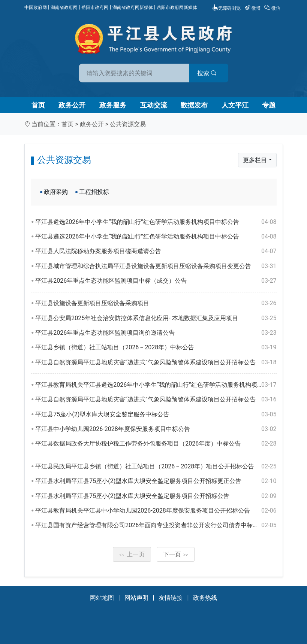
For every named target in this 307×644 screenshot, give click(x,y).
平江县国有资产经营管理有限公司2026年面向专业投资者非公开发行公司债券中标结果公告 (156, 525)
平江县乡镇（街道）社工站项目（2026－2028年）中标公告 (156, 347)
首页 (38, 105)
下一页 (176, 554)
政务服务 (113, 105)
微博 (253, 8)
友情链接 (171, 598)
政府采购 (56, 192)
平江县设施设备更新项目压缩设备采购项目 (156, 303)
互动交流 (154, 105)
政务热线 (205, 598)
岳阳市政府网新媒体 (177, 7)
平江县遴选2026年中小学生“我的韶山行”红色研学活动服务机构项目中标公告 (156, 222)
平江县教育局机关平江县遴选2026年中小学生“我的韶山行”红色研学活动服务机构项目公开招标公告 (156, 385)
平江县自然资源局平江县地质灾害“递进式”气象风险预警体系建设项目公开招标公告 (156, 362)
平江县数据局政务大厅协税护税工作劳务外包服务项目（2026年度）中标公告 (156, 444)
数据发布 (194, 105)
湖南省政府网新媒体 (133, 7)
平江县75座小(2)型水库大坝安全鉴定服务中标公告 (156, 414)
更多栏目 (255, 160)
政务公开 (72, 105)
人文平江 (235, 105)
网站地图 (102, 598)
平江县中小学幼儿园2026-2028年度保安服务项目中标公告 (156, 429)
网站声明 (136, 598)
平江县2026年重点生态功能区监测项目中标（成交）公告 (156, 281)
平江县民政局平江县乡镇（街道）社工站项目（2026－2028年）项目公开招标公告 (156, 467)
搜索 (207, 73)
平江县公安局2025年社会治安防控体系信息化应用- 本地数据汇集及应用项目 (156, 318)
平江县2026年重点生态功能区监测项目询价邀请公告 (156, 333)
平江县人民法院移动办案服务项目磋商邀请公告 (156, 251)
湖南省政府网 (64, 7)
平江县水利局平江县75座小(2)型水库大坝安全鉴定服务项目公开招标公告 (156, 496)
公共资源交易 (128, 124)
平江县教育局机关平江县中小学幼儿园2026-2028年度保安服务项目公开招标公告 (156, 511)
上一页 (132, 554)
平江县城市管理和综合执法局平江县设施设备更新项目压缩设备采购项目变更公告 (156, 266)
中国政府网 (36, 7)
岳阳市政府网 (95, 7)
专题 (269, 105)
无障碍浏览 (226, 8)
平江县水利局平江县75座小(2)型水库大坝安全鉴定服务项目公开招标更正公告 (156, 481)
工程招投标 (94, 192)
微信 (273, 8)
